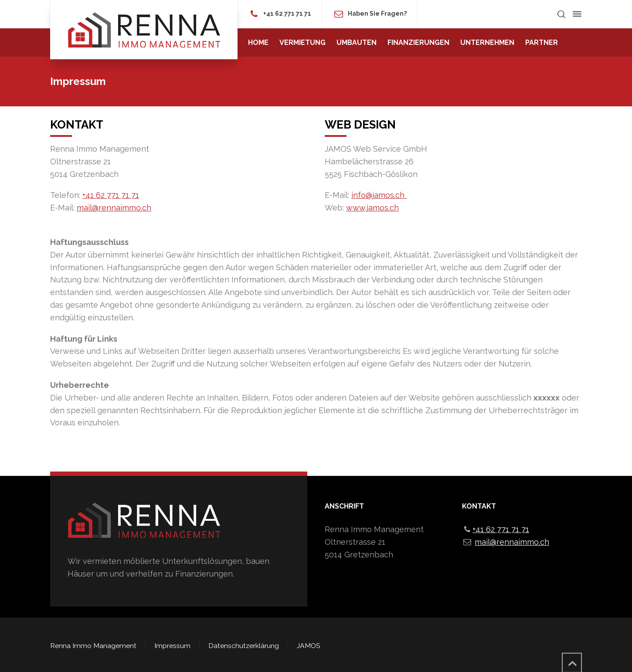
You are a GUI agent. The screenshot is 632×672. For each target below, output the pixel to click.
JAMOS (308, 646)
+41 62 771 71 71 (287, 14)
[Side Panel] (575, 14)
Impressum (172, 646)
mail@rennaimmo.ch (114, 208)
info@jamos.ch (379, 195)
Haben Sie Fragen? (377, 14)
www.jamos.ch (372, 208)
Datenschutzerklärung (244, 646)
